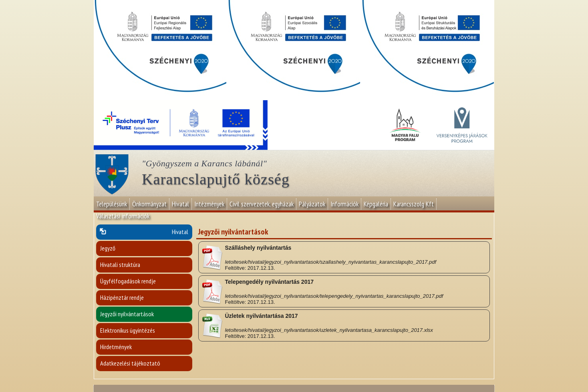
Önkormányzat (149, 204)
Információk (344, 204)
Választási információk (123, 216)
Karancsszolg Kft (414, 204)
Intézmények (209, 204)
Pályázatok (312, 204)
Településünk (112, 204)
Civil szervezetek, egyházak (262, 204)
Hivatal (180, 204)
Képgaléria (376, 204)
